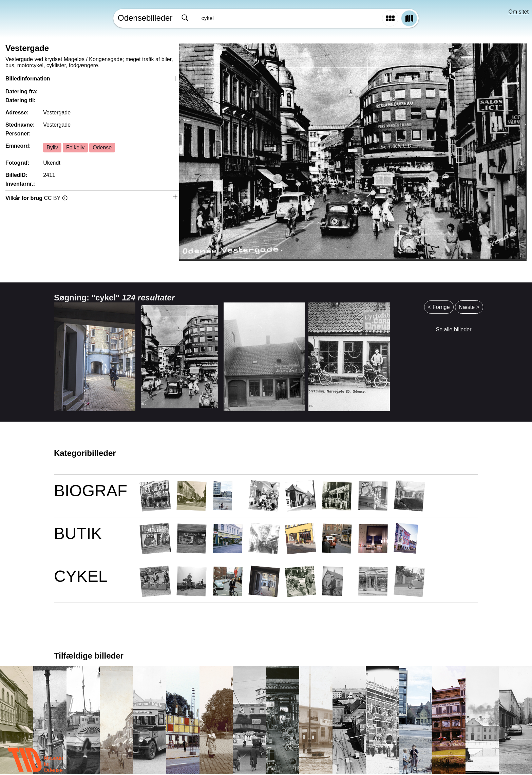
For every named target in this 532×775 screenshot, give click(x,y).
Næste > (469, 307)
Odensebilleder (145, 18)
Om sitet (518, 12)
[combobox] (279, 18)
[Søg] (185, 18)
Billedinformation (28, 79)
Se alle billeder (454, 329)
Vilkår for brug (36, 198)
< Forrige (439, 307)
